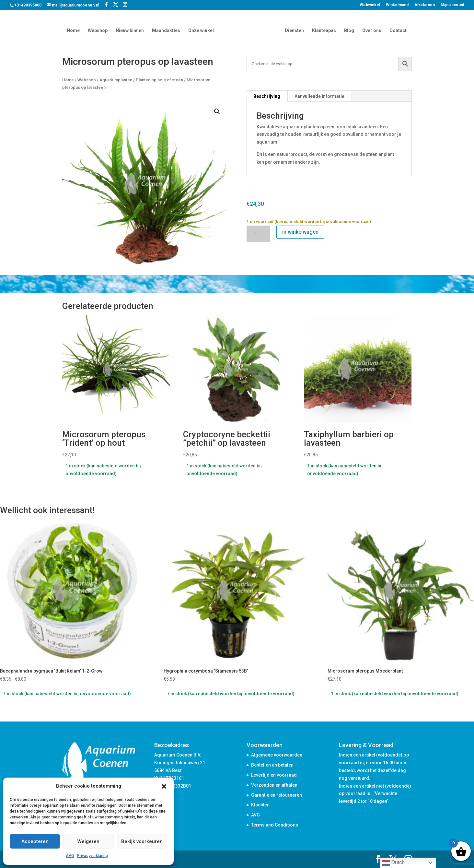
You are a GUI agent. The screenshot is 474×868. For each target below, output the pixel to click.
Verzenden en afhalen (274, 785)
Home (74, 30)
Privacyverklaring (92, 856)
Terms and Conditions (275, 825)
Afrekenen (425, 5)
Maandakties (167, 30)
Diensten (293, 30)
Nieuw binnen (131, 30)
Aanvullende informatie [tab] (319, 96)
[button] (164, 786)
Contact (397, 30)
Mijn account (452, 5)
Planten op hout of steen (159, 80)
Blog (348, 30)
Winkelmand (397, 5)
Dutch (393, 863)
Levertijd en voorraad (274, 775)
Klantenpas (323, 30)
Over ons (371, 30)
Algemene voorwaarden (277, 755)
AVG (70, 856)
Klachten (260, 805)
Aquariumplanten (116, 80)
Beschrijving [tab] (267, 96)
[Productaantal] (258, 234)
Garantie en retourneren (277, 795)
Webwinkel (370, 5)
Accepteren (35, 841)
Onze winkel (202, 30)
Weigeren (88, 841)
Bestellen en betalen (272, 765)
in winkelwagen (300, 232)
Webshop (99, 30)
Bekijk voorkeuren (142, 841)
